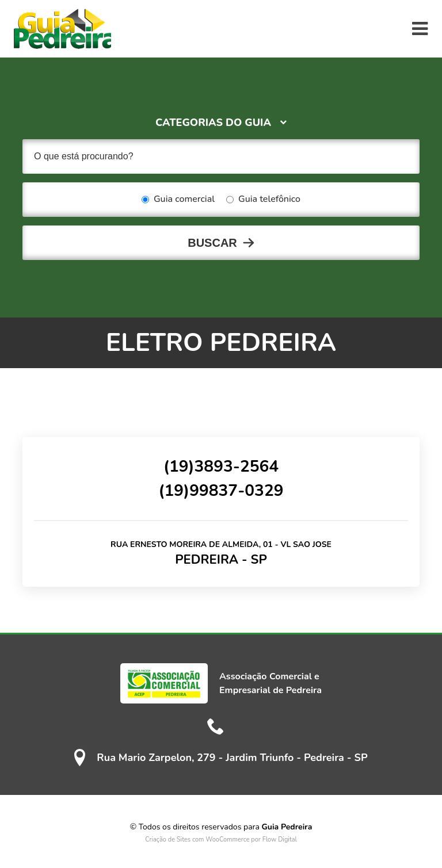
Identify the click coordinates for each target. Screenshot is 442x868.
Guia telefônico (263, 200)
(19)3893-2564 (221, 466)
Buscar (212, 243)
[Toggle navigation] (420, 29)
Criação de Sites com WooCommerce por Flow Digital (221, 840)
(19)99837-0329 (221, 491)
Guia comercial (178, 200)
